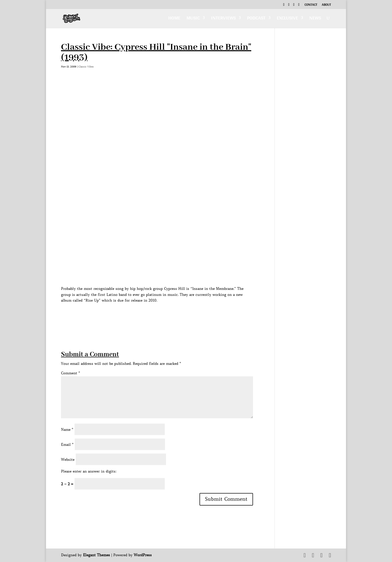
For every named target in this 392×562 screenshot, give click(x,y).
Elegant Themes (96, 555)
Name (67, 430)
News (315, 19)
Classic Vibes (86, 67)
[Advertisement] (152, 315)
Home (174, 19)
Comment (70, 373)
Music (193, 19)
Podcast (256, 19)
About (326, 5)
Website (68, 460)
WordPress (143, 555)
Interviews (223, 19)
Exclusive (287, 19)
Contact (311, 5)
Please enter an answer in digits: (89, 471)
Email (67, 445)
